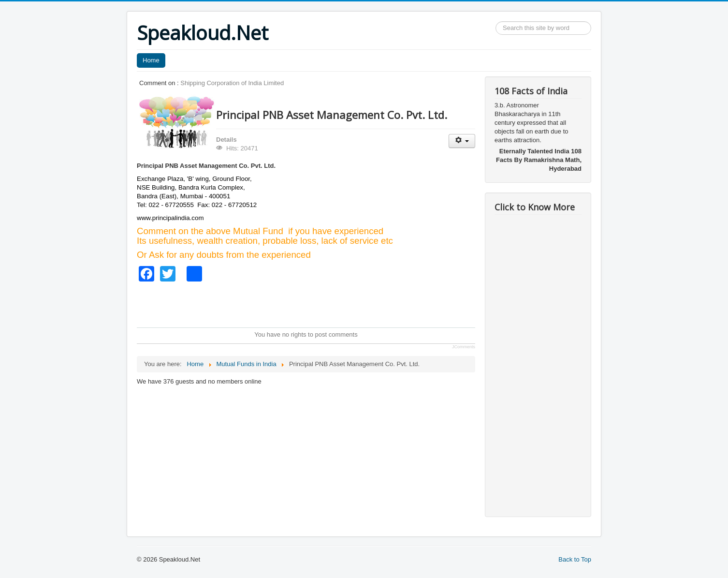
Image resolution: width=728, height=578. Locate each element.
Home (151, 60)
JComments (464, 347)
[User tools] (462, 141)
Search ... (496, 22)
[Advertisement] (313, 303)
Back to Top (575, 559)
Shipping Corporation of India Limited (232, 83)
